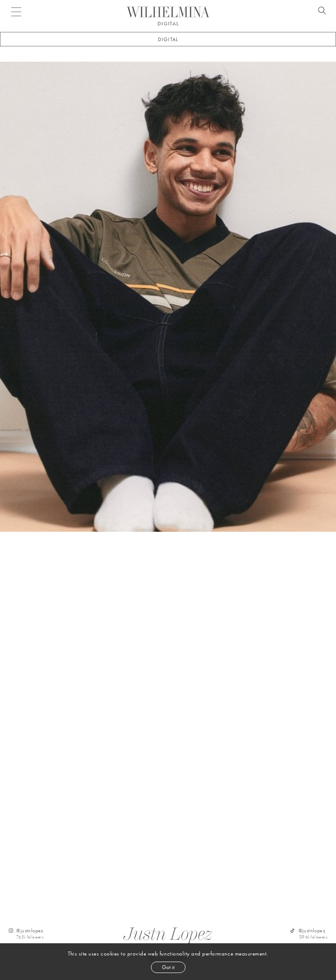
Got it (168, 967)
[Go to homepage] (168, 12)
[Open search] (322, 12)
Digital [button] (168, 39)
